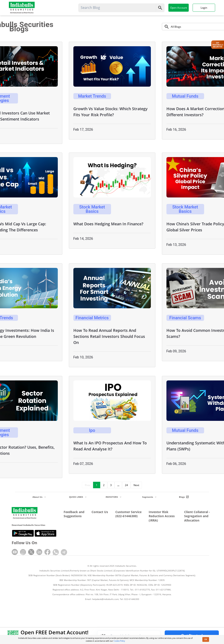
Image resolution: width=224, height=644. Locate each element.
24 (126, 485)
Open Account (179, 8)
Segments (149, 497)
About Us (39, 497)
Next (136, 485)
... (118, 485)
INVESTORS (113, 497)
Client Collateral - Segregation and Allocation (197, 516)
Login (204, 8)
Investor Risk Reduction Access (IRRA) (162, 516)
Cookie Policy (119, 641)
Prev (88, 485)
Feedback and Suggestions (74, 514)
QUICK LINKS (78, 497)
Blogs (185, 497)
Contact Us (100, 512)
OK (206, 639)
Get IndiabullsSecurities (218, 45)
